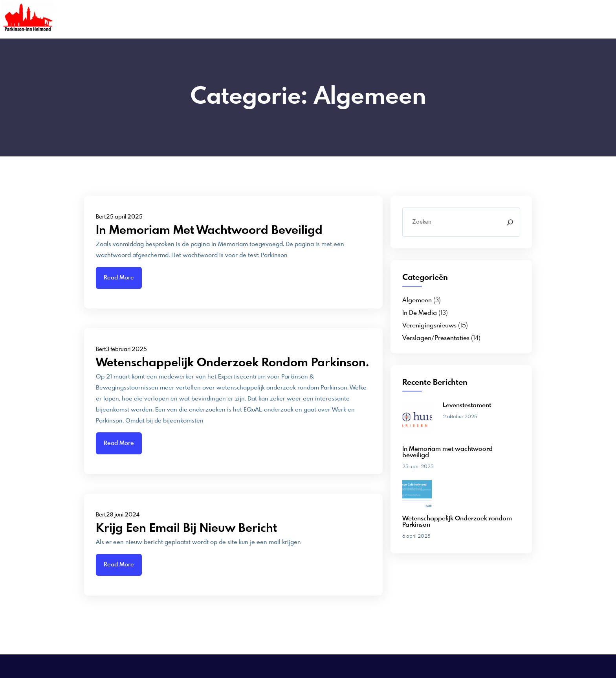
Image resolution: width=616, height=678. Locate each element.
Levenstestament (467, 406)
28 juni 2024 (123, 515)
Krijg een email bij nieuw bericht (186, 529)
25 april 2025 (124, 217)
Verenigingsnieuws (429, 326)
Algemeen (417, 301)
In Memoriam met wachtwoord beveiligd (209, 231)
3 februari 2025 (126, 349)
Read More (119, 278)
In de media (420, 313)
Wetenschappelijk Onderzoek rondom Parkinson (457, 522)
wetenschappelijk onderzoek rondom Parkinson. (232, 363)
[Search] (510, 222)
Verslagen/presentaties (436, 338)
